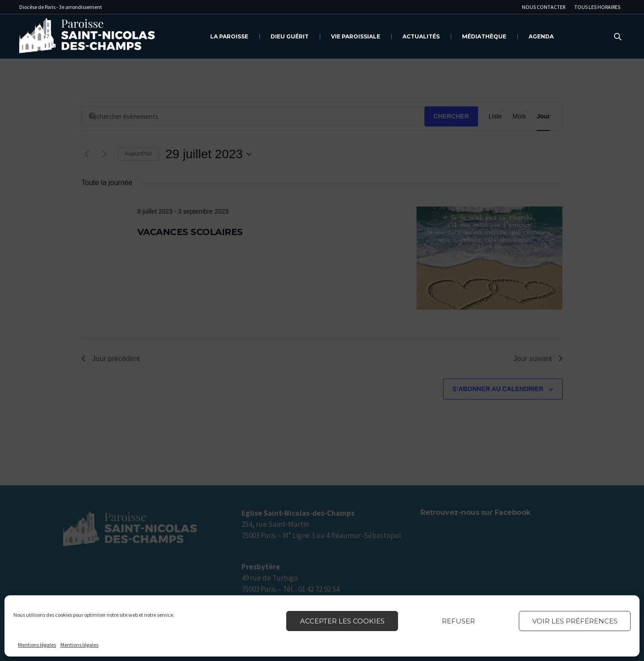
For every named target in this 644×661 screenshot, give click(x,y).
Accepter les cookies (342, 621)
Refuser (458, 621)
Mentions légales (37, 645)
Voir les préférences (575, 621)
